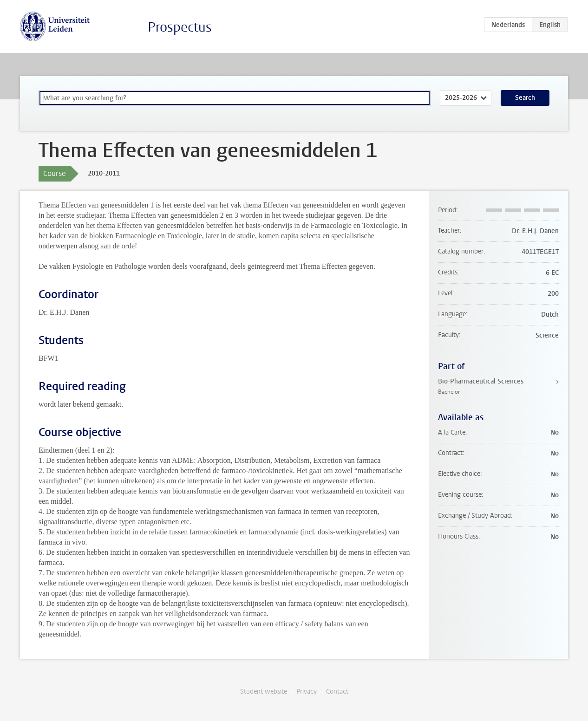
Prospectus (180, 27)
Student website (264, 692)
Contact (337, 692)
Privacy (307, 692)
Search (525, 98)
